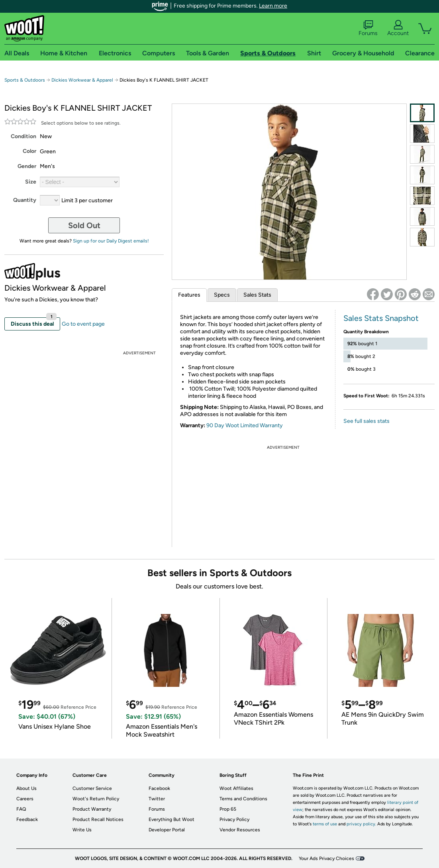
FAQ (21, 809)
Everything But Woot (171, 819)
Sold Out (84, 225)
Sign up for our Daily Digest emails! (111, 241)
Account (398, 28)
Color (29, 151)
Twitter (157, 799)
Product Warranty (92, 809)
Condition (24, 136)
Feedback (27, 819)
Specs (222, 295)
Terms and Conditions (243, 799)
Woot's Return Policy (96, 799)
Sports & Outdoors (25, 80)
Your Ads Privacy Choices (326, 858)
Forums (368, 28)
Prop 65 (228, 809)
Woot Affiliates (236, 788)
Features (189, 295)
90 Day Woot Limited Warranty (245, 425)
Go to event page (83, 324)
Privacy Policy (234, 819)
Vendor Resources (240, 830)
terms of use (325, 824)
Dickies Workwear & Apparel (82, 80)
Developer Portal (167, 830)
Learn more (273, 6)
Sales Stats (257, 295)
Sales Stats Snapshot (381, 318)
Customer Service (92, 788)
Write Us (82, 830)
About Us (26, 788)
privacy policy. (361, 824)
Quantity (25, 200)
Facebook (159, 788)
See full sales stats (366, 421)
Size (31, 182)
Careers (25, 799)
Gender (27, 166)
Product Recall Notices (98, 819)
